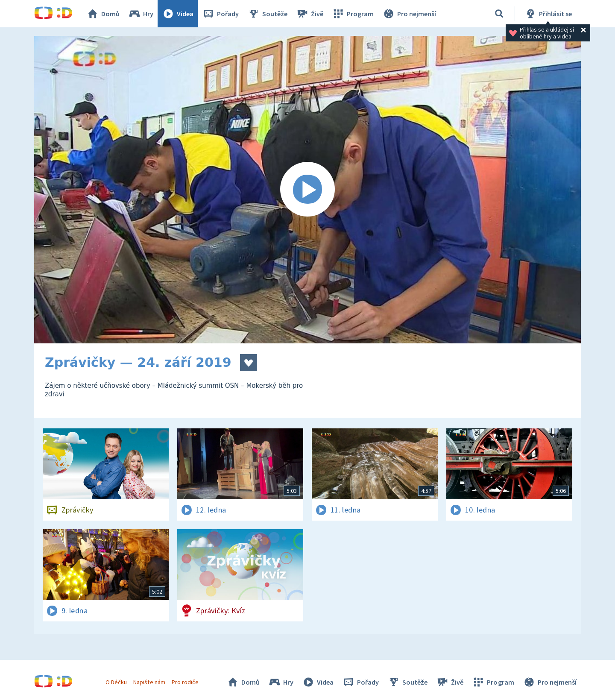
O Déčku (116, 682)
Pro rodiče (185, 682)
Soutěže (267, 14)
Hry (141, 14)
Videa (178, 14)
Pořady (220, 14)
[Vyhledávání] (499, 14)
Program (353, 14)
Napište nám (149, 682)
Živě (310, 14)
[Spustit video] (307, 190)
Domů (103, 14)
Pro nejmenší (409, 14)
